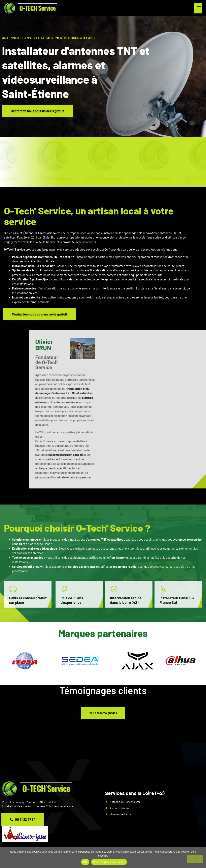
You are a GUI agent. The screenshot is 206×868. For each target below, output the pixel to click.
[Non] (195, 859)
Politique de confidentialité (109, 862)
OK (85, 862)
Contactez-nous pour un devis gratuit (39, 111)
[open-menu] (198, 8)
